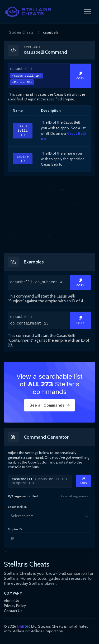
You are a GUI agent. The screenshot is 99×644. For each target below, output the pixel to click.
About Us (11, 601)
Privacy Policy (15, 606)
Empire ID (23, 159)
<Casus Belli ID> (27, 76)
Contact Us (13, 611)
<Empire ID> (22, 83)
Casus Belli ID (22, 131)
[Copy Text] (80, 76)
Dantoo (24, 626)
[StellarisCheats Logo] (28, 12)
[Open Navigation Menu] (88, 12)
